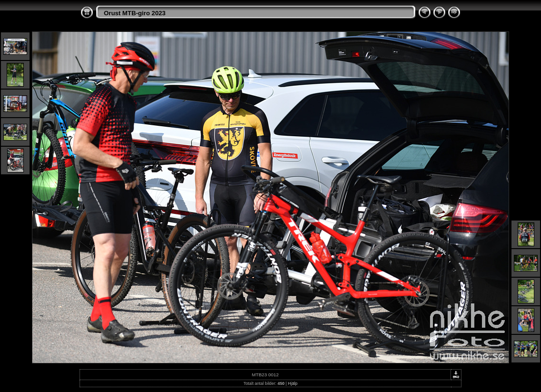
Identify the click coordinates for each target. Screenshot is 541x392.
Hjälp (293, 383)
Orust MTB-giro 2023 (135, 13)
